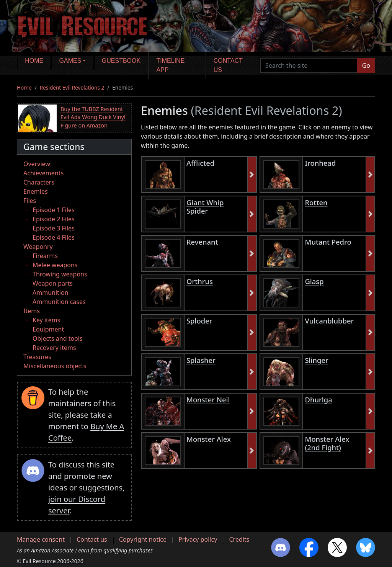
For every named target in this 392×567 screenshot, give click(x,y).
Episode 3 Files (54, 228)
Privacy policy (198, 539)
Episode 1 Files (54, 210)
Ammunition (51, 292)
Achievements (43, 173)
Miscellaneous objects (55, 366)
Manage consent (41, 539)
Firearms (45, 256)
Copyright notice (143, 539)
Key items (46, 320)
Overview (37, 164)
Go (366, 65)
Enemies (36, 191)
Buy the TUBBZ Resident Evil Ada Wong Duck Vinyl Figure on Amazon (93, 117)
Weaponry (38, 247)
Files (30, 201)
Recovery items (54, 348)
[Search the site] (309, 65)
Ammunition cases (59, 302)
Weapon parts (53, 283)
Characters (39, 182)
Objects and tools (58, 338)
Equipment (48, 329)
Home (34, 61)
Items (32, 311)
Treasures (37, 357)
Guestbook (121, 61)
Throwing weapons (60, 274)
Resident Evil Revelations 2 (72, 87)
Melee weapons (55, 265)
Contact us (228, 65)
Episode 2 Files (54, 219)
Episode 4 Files (54, 237)
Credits (239, 539)
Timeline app (171, 65)
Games (70, 61)
